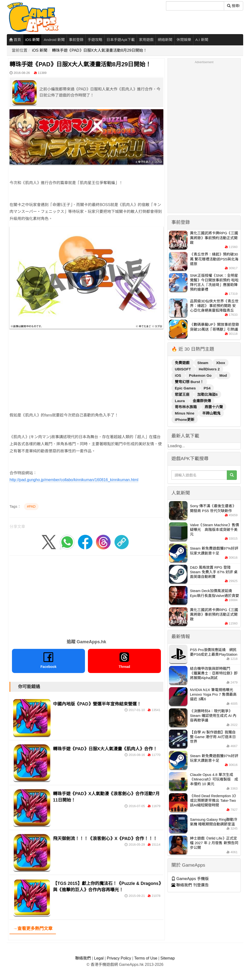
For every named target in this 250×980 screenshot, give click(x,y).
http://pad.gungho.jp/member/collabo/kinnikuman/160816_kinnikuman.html (74, 480)
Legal (99, 958)
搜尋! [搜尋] (234, 6)
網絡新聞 (165, 40)
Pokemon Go (201, 375)
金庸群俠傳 (202, 401)
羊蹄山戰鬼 (211, 413)
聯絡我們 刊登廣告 (190, 885)
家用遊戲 (146, 40)
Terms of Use (146, 958)
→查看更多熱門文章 (33, 929)
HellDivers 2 (209, 369)
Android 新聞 (54, 40)
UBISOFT (183, 369)
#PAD (31, 506)
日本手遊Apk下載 (121, 40)
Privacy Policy (119, 958)
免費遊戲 (183, 363)
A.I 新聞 (202, 40)
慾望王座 (183, 394)
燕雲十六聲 (214, 407)
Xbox (221, 363)
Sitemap (168, 958)
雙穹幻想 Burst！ (189, 382)
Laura (180, 401)
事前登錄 (76, 40)
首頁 (15, 40)
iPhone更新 (185, 420)
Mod (223, 375)
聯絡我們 (83, 958)
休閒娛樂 (184, 40)
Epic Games (186, 388)
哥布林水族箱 (186, 407)
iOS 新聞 (32, 40)
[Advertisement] (86, 378)
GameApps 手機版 (190, 879)
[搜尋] (195, 6)
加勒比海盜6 (207, 394)
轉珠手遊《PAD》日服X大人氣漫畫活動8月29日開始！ (99, 50)
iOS (178, 375)
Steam (203, 363)
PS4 (207, 388)
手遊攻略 (95, 40)
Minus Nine (185, 413)
